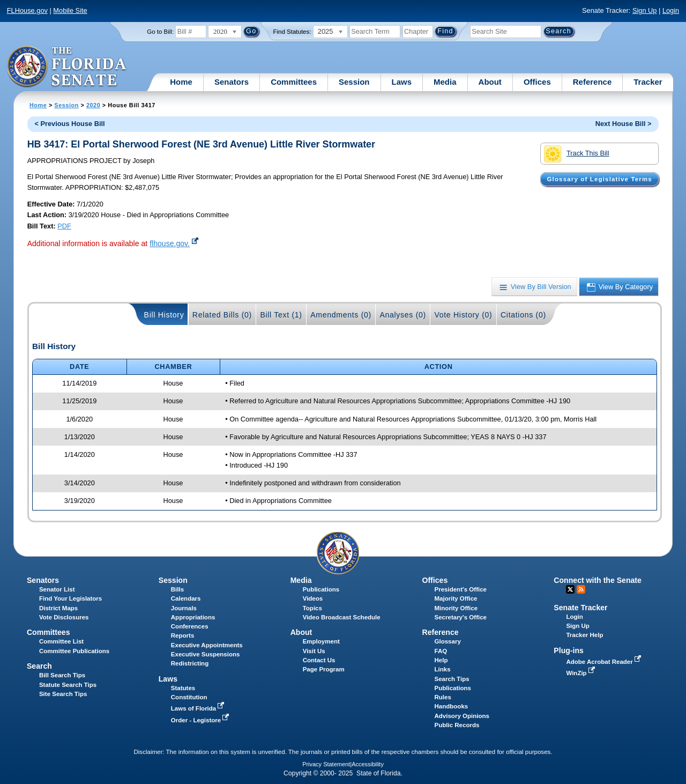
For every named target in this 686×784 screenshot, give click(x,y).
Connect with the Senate (597, 580)
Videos (313, 598)
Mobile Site (70, 10)
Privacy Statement (326, 764)
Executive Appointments (207, 645)
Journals (184, 608)
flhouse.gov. (170, 243)
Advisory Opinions (462, 716)
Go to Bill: (160, 32)
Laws (402, 82)
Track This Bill (576, 154)
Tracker (648, 82)
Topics (312, 608)
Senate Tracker (580, 608)
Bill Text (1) (281, 315)
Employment (321, 641)
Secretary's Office (461, 617)
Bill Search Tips (62, 675)
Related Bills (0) (222, 315)
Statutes (183, 688)
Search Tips (452, 679)
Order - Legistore (201, 720)
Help (441, 660)
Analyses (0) (403, 315)
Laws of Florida (199, 708)
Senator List (57, 589)
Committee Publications (74, 651)
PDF (64, 226)
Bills (177, 589)
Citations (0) (523, 315)
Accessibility (368, 764)
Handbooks (452, 706)
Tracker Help (584, 635)
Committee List (61, 641)
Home (181, 82)
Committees (294, 82)
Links (443, 669)
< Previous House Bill (69, 124)
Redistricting (190, 663)
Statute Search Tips (68, 685)
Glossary (448, 641)
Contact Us (319, 660)
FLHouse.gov (27, 10)
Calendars (186, 598)
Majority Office (456, 598)
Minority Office (456, 608)
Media (445, 82)
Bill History (164, 315)
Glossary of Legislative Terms (599, 179)
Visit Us (314, 651)
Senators (232, 82)
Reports (183, 635)
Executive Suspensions (206, 654)
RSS (581, 589)
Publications (321, 589)
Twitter (570, 589)
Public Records (457, 725)
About (490, 82)
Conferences (190, 626)
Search (39, 666)
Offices (537, 82)
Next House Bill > (624, 124)
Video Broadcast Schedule (342, 617)
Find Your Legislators (70, 598)
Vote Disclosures (64, 617)
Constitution (189, 697)
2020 (93, 105)
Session (354, 82)
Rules (443, 697)
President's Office (461, 589)
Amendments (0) (341, 315)
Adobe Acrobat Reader (605, 662)
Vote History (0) (463, 315)
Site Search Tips (63, 694)
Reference (592, 82)
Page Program (324, 669)
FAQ (441, 651)
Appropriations (193, 617)
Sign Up (645, 10)
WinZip (581, 673)
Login (671, 10)
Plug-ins (569, 650)
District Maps (58, 608)
